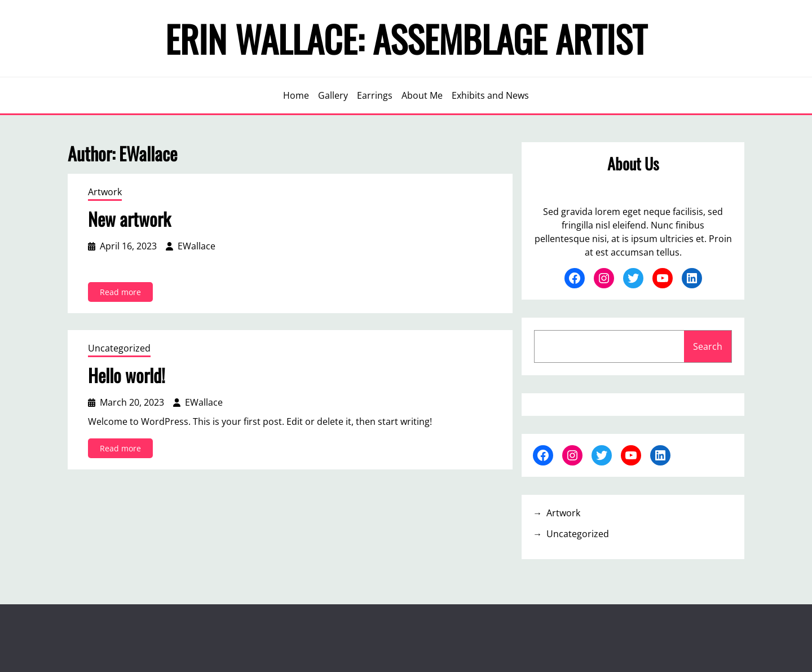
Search (708, 346)
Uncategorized (119, 348)
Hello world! (127, 375)
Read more (123, 294)
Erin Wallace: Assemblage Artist (406, 38)
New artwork (129, 219)
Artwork (105, 192)
